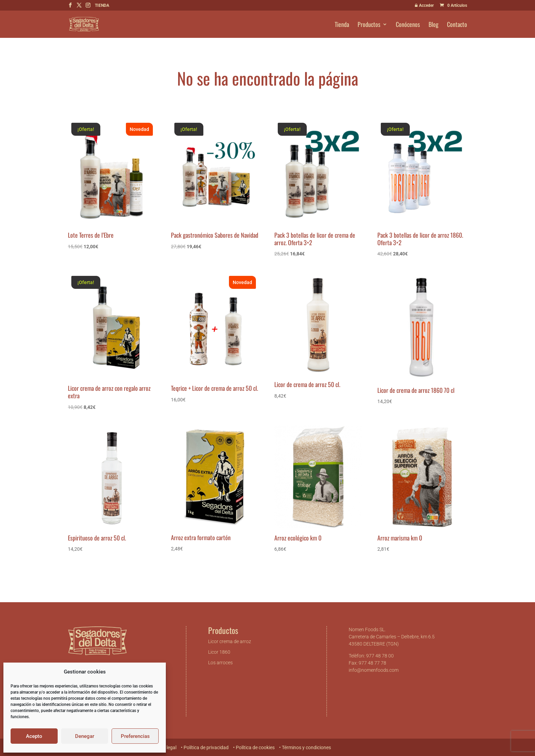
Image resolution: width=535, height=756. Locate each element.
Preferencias (135, 736)
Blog (433, 25)
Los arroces (220, 663)
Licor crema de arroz (230, 641)
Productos (369, 25)
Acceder (424, 6)
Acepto (34, 736)
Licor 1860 (219, 652)
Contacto (457, 25)
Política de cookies (255, 747)
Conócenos (408, 25)
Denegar (85, 736)
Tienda (342, 25)
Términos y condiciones (306, 747)
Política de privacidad (206, 747)
